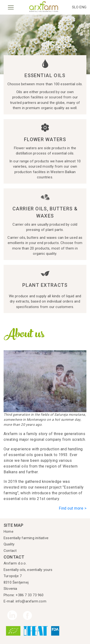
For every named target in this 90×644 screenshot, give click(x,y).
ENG (83, 7)
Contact (10, 551)
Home (9, 532)
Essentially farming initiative (26, 538)
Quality (9, 544)
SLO (76, 7)
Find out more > (73, 508)
